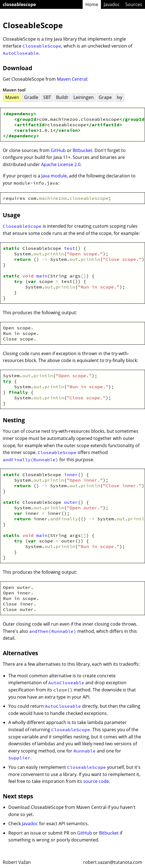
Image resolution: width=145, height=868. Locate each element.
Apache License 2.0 (61, 164)
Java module (54, 176)
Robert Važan (17, 862)
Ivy (119, 97)
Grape (105, 97)
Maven (12, 97)
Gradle (31, 97)
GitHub (58, 150)
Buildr (62, 97)
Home (92, 4)
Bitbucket (82, 150)
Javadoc (112, 4)
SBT (47, 97)
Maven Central (72, 79)
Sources (134, 4)
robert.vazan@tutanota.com (113, 862)
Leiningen (84, 97)
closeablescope (19, 4)
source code (96, 781)
